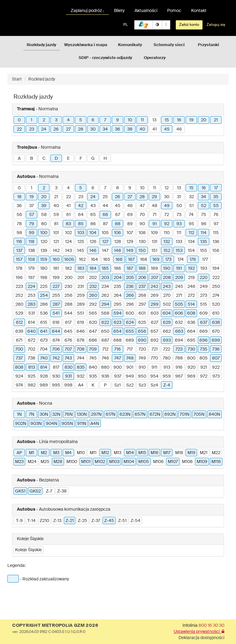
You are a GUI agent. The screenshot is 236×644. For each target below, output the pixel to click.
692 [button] (155, 340)
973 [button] (216, 376)
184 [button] (93, 269)
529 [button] (19, 313)
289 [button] (81, 304)
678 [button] (81, 340)
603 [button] (155, 313)
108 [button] (142, 233)
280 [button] (19, 304)
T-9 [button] (19, 521)
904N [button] (52, 424)
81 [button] (56, 224)
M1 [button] (31, 453)
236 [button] (130, 287)
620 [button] (93, 323)
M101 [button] (86, 462)
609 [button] (204, 313)
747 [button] (118, 358)
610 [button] (216, 313)
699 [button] (216, 340)
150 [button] (142, 251)
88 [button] (118, 224)
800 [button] (191, 358)
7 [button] (105, 120)
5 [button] (81, 120)
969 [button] (191, 376)
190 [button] (167, 269)
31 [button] (179, 197)
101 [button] (56, 233)
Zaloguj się (216, 25)
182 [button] (69, 269)
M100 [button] (72, 462)
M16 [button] (155, 453)
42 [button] (81, 206)
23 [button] (32, 129)
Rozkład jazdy (42, 79)
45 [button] (167, 129)
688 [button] (118, 340)
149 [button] (130, 251)
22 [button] (19, 129)
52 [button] (204, 206)
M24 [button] (32, 462)
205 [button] (130, 278)
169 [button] (156, 260)
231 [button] (81, 287)
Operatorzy (155, 58)
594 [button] (118, 313)
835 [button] (81, 367)
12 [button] (167, 188)
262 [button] (105, 296)
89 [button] (130, 224)
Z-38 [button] (62, 491)
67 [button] (118, 215)
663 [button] (179, 332)
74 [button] (191, 215)
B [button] (31, 159)
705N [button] (199, 414)
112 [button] (191, 233)
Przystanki (208, 45)
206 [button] (142, 278)
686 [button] (93, 340)
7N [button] (32, 414)
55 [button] (216, 206)
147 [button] (105, 251)
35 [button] (216, 197)
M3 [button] (56, 453)
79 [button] (32, 224)
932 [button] (81, 376)
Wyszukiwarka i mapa (86, 45)
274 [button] (216, 296)
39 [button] (44, 206)
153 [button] (179, 251)
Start (17, 79)
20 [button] (204, 120)
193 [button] (204, 269)
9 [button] (118, 120)
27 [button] (68, 129)
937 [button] (118, 376)
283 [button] (31, 304)
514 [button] (191, 304)
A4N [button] (95, 424)
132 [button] (167, 242)
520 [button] (216, 304)
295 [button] (118, 304)
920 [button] (191, 367)
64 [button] (81, 215)
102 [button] (69, 233)
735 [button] (204, 349)
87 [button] (105, 224)
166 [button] (119, 260)
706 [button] (56, 349)
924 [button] (19, 376)
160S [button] (69, 260)
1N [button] (19, 414)
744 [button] (81, 358)
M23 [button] (19, 462)
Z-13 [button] (57, 521)
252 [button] (19, 296)
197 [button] (31, 278)
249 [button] (204, 287)
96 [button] (204, 224)
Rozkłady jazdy (41, 45)
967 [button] (179, 376)
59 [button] (56, 215)
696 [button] (204, 340)
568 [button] (105, 313)
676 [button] (68, 340)
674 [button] (56, 340)
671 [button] (19, 340)
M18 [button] (179, 453)
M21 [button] (204, 453)
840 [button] (93, 367)
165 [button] (107, 260)
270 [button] (167, 296)
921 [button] (204, 367)
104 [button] (93, 233)
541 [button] (56, 313)
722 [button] (167, 349)
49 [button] (167, 206)
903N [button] (36, 424)
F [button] (81, 159)
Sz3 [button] (142, 385)
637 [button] (204, 323)
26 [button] (56, 129)
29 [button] (154, 197)
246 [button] (191, 287)
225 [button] (44, 287)
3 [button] (56, 120)
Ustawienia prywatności (199, 632)
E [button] (68, 159)
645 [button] (68, 332)
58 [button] (44, 215)
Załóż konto (189, 25)
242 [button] (154, 287)
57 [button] (32, 215)
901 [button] (130, 367)
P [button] (105, 385)
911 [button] (154, 367)
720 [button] (142, 349)
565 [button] (93, 313)
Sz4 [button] (154, 385)
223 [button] (19, 287)
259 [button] (81, 296)
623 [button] (118, 323)
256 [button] (69, 296)
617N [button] (111, 414)
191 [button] (179, 269)
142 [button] (56, 251)
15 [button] (167, 120)
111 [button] (179, 233)
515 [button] (204, 304)
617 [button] (68, 323)
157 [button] (19, 260)
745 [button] (93, 358)
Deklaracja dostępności (201, 638)
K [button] (93, 385)
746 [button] (105, 358)
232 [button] (93, 287)
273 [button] (204, 296)
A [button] (19, 159)
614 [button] (31, 323)
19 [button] (191, 120)
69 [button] (130, 215)
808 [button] (19, 367)
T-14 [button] (31, 521)
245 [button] (179, 287)
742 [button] (56, 358)
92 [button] (167, 224)
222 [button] (216, 278)
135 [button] (204, 242)
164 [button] (94, 260)
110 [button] (167, 233)
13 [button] (154, 120)
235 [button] (118, 287)
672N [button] (155, 414)
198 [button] (44, 278)
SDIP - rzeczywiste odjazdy (105, 58)
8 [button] (118, 188)
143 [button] (69, 251)
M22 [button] (216, 453)
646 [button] (81, 332)
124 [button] (69, 242)
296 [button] (130, 304)
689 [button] (130, 340)
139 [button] (44, 251)
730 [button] (191, 349)
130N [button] (82, 414)
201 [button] (81, 278)
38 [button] (130, 129)
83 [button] (68, 224)
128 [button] (118, 242)
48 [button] (155, 206)
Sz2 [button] (130, 385)
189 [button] (154, 269)
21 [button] (216, 120)
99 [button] (32, 233)
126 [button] (93, 242)
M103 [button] (114, 462)
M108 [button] (187, 462)
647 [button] (93, 332)
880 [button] (105, 367)
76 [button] (216, 215)
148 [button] (118, 251)
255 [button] (56, 296)
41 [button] (155, 129)
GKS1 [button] (20, 491)
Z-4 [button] (167, 385)
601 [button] (142, 313)
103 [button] (81, 233)
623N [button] (125, 414)
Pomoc (174, 11)
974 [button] (19, 385)
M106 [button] (158, 462)
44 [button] (105, 206)
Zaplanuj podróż (87, 11)
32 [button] (191, 197)
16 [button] (179, 120)
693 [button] (167, 340)
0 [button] (19, 120)
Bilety (119, 11)
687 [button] (105, 340)
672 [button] (32, 340)
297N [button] (96, 414)
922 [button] (216, 367)
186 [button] (118, 269)
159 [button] (44, 260)
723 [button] (179, 349)
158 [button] (31, 260)
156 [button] (216, 251)
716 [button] (118, 349)
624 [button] (130, 323)
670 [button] (216, 332)
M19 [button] (191, 453)
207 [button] (155, 278)
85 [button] (81, 224)
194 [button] (216, 269)
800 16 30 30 (211, 626)
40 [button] (142, 129)
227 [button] (56, 287)
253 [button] (31, 296)
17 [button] (216, 188)
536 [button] (44, 313)
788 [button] (179, 358)
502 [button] (167, 304)
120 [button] (44, 242)
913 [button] (167, 367)
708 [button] (81, 349)
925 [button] (32, 376)
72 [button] (167, 215)
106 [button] (118, 233)
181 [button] (56, 269)
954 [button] (154, 376)
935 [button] (93, 376)
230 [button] (68, 287)
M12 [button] (105, 453)
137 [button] (19, 251)
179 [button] (31, 269)
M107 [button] (173, 462)
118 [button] (31, 242)
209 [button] (179, 278)
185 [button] (105, 269)
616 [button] (56, 323)
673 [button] (44, 340)
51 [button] (191, 206)
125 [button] (81, 242)
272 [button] (191, 296)
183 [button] (81, 269)
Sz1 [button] (118, 385)
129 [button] (130, 242)
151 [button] (154, 251)
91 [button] (155, 224)
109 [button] (154, 233)
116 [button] (19, 242)
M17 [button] (167, 453)
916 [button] (179, 367)
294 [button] (105, 304)
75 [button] (204, 215)
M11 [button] (93, 453)
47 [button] (142, 206)
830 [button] (69, 367)
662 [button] (167, 332)
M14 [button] (130, 453)
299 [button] (155, 304)
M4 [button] (68, 453)
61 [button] (69, 215)
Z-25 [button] (83, 521)
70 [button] (142, 215)
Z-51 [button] (122, 521)
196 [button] (19, 278)
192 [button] (191, 269)
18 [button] (19, 197)
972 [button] (204, 376)
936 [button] (105, 376)
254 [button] (44, 296)
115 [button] (216, 233)
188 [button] (142, 269)
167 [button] (131, 260)
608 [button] (191, 313)
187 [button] (130, 269)
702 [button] (32, 349)
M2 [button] (44, 453)
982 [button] (32, 385)
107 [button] (130, 233)
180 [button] (44, 269)
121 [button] (56, 242)
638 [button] (216, 323)
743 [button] (68, 358)
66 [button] (105, 215)
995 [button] (56, 385)
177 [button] (205, 260)
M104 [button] (129, 462)
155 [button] (204, 251)
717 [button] (130, 349)
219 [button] (191, 278)
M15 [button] (142, 453)
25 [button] (105, 197)
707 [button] (68, 349)
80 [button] (44, 224)
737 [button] (19, 358)
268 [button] (142, 296)
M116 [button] (216, 462)
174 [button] (181, 260)
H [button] (105, 159)
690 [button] (142, 340)
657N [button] (140, 414)
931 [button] (69, 376)
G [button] (93, 159)
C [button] (44, 159)
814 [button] (44, 367)
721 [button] (155, 349)
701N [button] (185, 414)
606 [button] (179, 313)
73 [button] (179, 215)
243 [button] (167, 287)
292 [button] (93, 304)
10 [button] (130, 120)
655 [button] (130, 332)
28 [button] (81, 129)
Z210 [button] (44, 521)
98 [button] (19, 233)
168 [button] (144, 260)
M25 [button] (45, 462)
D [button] (56, 159)
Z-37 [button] (96, 521)
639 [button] (19, 332)
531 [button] (32, 313)
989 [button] (44, 385)
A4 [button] (81, 385)
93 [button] (179, 224)
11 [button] (142, 120)
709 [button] (93, 349)
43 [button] (93, 206)
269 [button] (155, 296)
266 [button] (130, 296)
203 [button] (105, 278)
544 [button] (68, 313)
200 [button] (69, 278)
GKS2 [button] (35, 491)
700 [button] (19, 349)
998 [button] (68, 385)
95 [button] (191, 224)
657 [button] (154, 332)
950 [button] (142, 376)
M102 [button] (100, 462)
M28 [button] (58, 462)
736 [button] (216, 349)
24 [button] (44, 129)
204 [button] (118, 278)
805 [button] (204, 358)
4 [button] (68, 120)
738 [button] (32, 358)
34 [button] (105, 129)
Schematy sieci (169, 45)
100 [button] (44, 233)
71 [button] (155, 215)
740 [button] (44, 358)
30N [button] (44, 414)
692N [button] (170, 414)
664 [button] (191, 332)
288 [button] (69, 304)
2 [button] (44, 120)
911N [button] (82, 424)
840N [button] (214, 414)
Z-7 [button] (49, 491)
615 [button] (44, 323)
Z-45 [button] (109, 521)
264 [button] (118, 296)
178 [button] (19, 269)
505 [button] (179, 304)
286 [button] (44, 304)
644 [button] (56, 332)
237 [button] (142, 287)
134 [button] (191, 242)
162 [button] (82, 260)
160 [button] (56, 260)
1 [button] (31, 120)
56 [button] (19, 215)
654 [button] (118, 332)
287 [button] (56, 304)
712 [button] (105, 349)
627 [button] (155, 323)
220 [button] (204, 278)
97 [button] (216, 224)
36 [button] (118, 129)
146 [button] (93, 251)
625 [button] (142, 323)
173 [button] (168, 260)
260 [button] (93, 296)
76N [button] (69, 414)
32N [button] (56, 414)
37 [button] (31, 206)
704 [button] (44, 349)
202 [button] (93, 278)
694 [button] (179, 340)
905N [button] (67, 424)
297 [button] (142, 304)
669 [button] (204, 332)
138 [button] (32, 251)
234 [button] (105, 287)
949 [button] (130, 376)
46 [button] (179, 129)
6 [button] (93, 120)
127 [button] (105, 242)
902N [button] (21, 424)
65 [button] (93, 215)
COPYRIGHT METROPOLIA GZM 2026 (55, 626)
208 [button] (167, 278)
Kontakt (199, 11)
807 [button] (216, 358)
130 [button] (142, 242)
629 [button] (167, 323)
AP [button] (19, 453)
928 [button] (44, 376)
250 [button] (216, 287)
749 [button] (142, 358)
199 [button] (56, 278)
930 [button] (56, 376)
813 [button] (32, 367)
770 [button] (154, 358)
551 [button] (81, 313)
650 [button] (105, 332)
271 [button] (179, 296)
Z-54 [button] (136, 521)
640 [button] (31, 332)
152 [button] (167, 251)
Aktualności (146, 11)
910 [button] (142, 367)
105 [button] (105, 233)
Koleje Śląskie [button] (28, 550)
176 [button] (193, 260)
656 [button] (142, 332)
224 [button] (31, 287)
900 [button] (118, 367)
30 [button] (93, 129)
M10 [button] (81, 453)
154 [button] (191, 251)
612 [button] (19, 323)
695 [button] (191, 340)
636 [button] (191, 323)
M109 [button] (202, 462)
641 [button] (44, 332)
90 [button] (142, 224)
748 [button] (130, 358)
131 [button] (155, 242)
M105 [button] (144, 462)
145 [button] (81, 251)
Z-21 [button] (70, 521)
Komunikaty (130, 45)
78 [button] (19, 224)
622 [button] (105, 323)
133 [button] (179, 242)
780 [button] (167, 358)
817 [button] (56, 367)
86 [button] (93, 224)
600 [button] (130, 313)
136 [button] (216, 242)
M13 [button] (118, 453)
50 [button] (179, 206)
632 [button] (179, 323)
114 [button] (204, 233)
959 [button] (167, 376)
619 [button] (81, 323)
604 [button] (167, 313)
